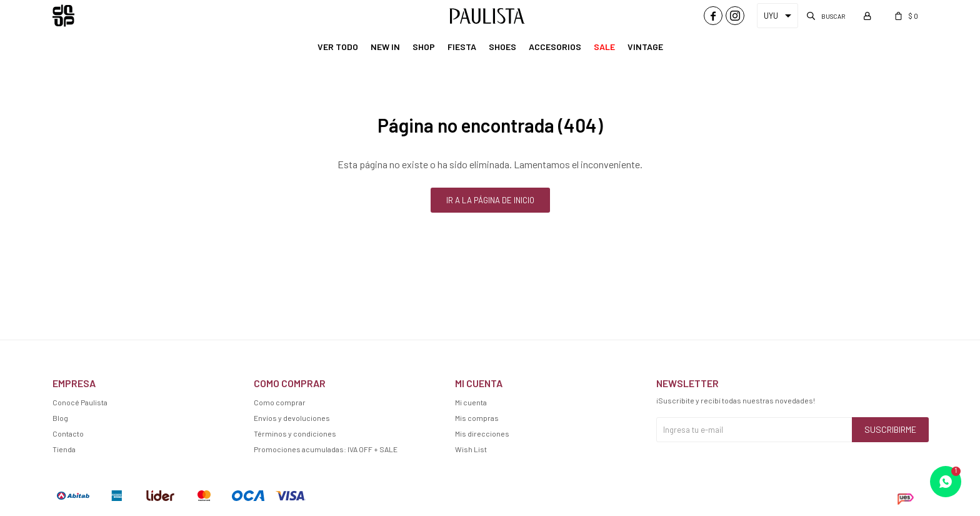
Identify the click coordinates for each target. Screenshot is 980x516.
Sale (604, 47)
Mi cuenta (471, 402)
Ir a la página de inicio (490, 200)
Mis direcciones (482, 433)
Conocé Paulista (80, 402)
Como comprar (280, 402)
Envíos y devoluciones (292, 418)
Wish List (471, 449)
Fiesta (462, 47)
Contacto (68, 433)
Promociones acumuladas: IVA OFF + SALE (326, 449)
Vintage (645, 47)
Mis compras (477, 418)
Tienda (64, 449)
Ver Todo (338, 47)
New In (385, 47)
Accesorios (555, 47)
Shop (424, 47)
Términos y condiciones (295, 433)
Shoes (502, 47)
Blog (60, 418)
